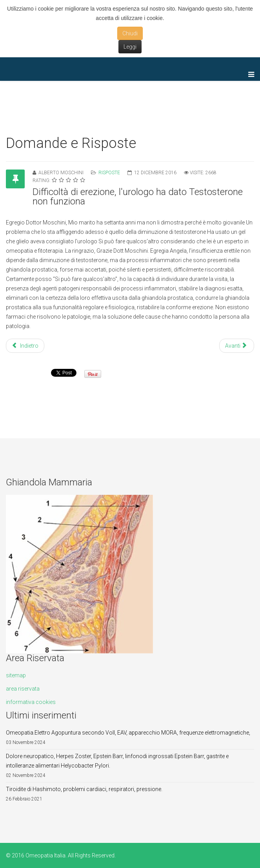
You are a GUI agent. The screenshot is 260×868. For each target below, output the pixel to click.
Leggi (130, 47)
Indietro (25, 346)
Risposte (109, 173)
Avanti (236, 346)
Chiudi (130, 33)
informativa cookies (31, 702)
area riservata (23, 689)
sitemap (16, 675)
